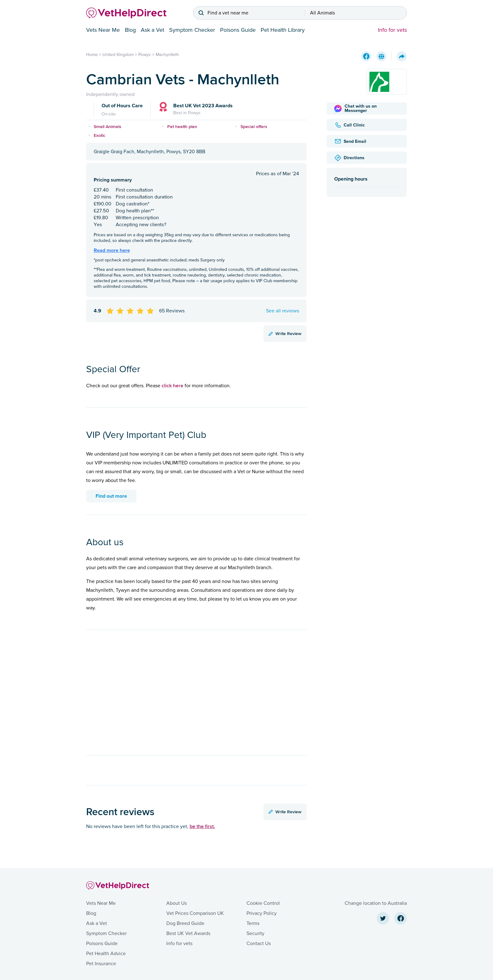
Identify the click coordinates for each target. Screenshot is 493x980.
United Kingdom (118, 55)
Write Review (285, 333)
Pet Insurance (101, 964)
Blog (130, 30)
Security (255, 933)
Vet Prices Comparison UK (195, 913)
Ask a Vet (152, 30)
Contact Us (259, 944)
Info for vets (392, 30)
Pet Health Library (283, 30)
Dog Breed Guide (185, 923)
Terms (253, 923)
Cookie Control (263, 903)
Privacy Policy (262, 913)
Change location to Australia (376, 903)
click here (172, 386)
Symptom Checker (192, 30)
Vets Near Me (103, 30)
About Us (177, 903)
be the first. (202, 826)
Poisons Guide (238, 30)
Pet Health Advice (106, 954)
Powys (145, 55)
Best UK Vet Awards (188, 933)
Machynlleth (167, 55)
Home (92, 55)
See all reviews (283, 311)
